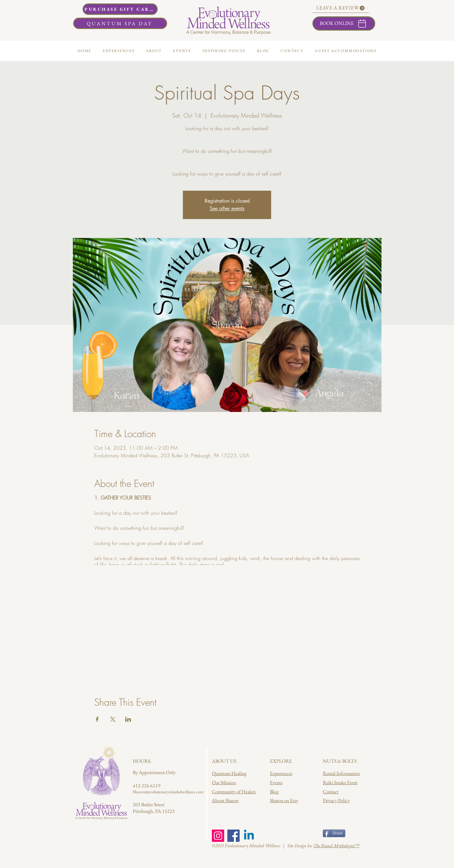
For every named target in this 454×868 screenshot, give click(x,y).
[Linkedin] (249, 836)
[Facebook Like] (282, 834)
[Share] (334, 833)
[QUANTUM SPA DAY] (120, 23)
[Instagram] (218, 836)
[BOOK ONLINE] (344, 23)
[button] (154, 51)
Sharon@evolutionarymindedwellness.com (168, 792)
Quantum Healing (229, 773)
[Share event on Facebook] (97, 719)
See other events (227, 208)
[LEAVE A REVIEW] (341, 8)
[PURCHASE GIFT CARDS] (120, 9)
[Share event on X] (113, 719)
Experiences (281, 773)
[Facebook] (233, 836)
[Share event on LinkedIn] (128, 719)
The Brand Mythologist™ (336, 845)
